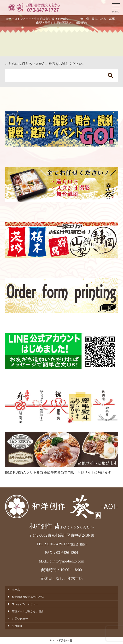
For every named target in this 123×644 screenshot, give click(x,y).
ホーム (16, 589)
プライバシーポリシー (25, 604)
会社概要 (17, 626)
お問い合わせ (20, 619)
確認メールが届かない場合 (28, 611)
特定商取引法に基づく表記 (28, 597)
